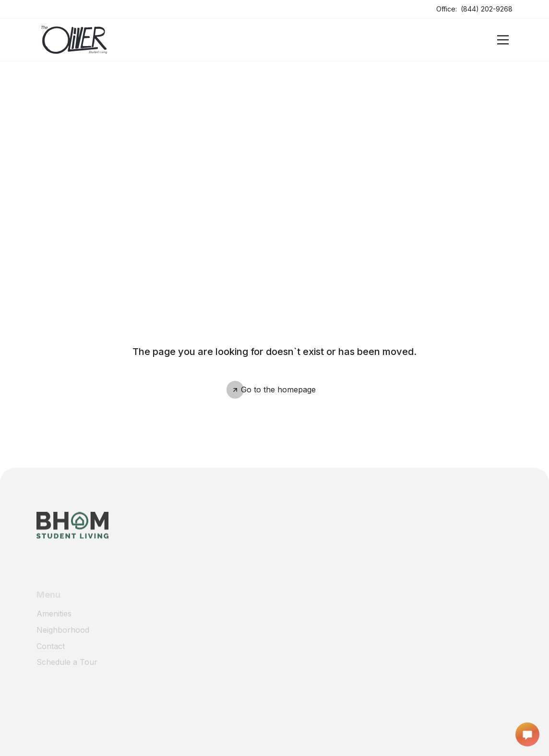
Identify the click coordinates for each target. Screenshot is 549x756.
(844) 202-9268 (487, 9)
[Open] (503, 40)
